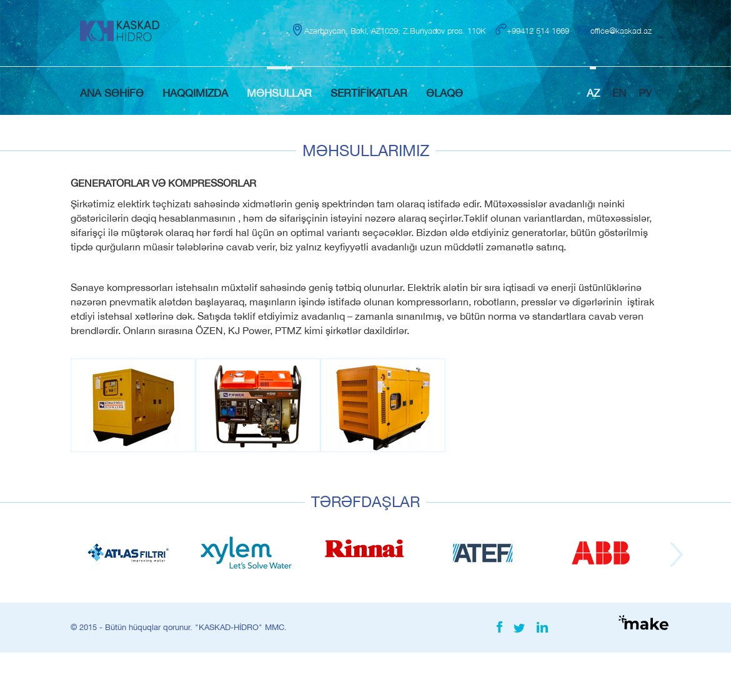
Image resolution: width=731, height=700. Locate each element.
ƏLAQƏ (445, 93)
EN (619, 93)
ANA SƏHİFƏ (112, 93)
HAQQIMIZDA (195, 93)
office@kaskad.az (621, 31)
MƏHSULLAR (279, 93)
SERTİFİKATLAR (369, 93)
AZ (593, 93)
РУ (645, 93)
